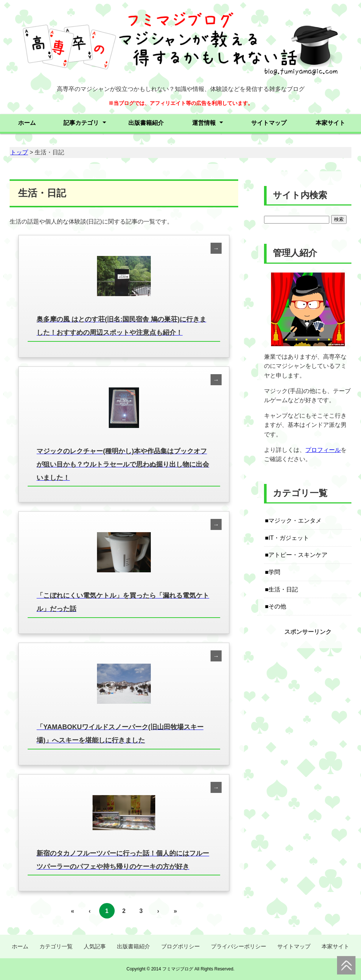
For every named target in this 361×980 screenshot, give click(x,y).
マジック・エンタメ (295, 521)
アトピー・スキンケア (298, 555)
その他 (277, 606)
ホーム (27, 123)
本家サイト (330, 123)
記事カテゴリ (81, 123)
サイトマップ (269, 123)
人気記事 (95, 946)
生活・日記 (283, 589)
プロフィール (323, 450)
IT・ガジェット (289, 538)
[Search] (297, 220)
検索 (339, 219)
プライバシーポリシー (239, 946)
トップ (19, 152)
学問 (274, 572)
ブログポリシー (180, 946)
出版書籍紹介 (146, 123)
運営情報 (204, 123)
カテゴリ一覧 (56, 946)
